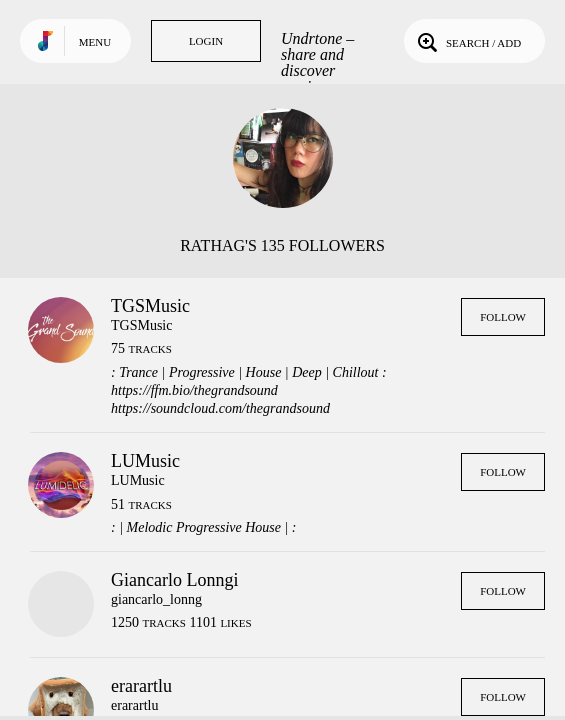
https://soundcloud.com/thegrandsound (220, 408)
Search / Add (467, 41)
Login (206, 41)
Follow (503, 317)
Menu (95, 42)
